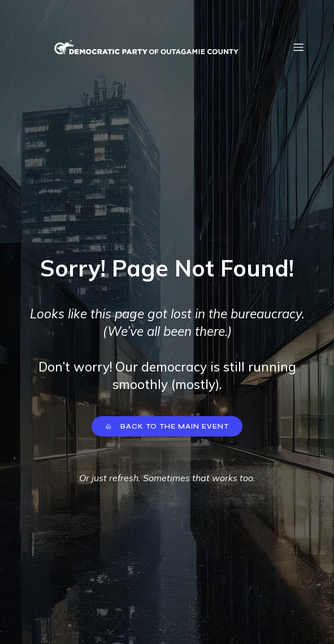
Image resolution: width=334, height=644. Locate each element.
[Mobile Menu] (299, 47)
